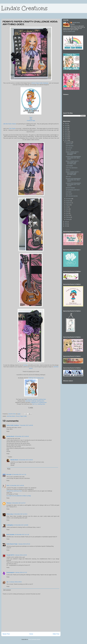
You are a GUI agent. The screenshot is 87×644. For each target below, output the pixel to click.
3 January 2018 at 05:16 (24, 544)
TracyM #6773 (10, 555)
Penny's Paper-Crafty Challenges (40, 83)
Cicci (8, 485)
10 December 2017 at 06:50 (26, 460)
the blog (25, 365)
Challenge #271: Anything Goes (39, 402)
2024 (66, 126)
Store (31, 117)
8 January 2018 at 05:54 (15, 582)
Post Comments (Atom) (34, 639)
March (68, 215)
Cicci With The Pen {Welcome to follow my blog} (19, 496)
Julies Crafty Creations (13, 425)
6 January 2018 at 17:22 (21, 572)
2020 (66, 134)
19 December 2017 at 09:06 (21, 525)
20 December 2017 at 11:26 (22, 535)
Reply (8, 431)
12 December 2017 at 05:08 (17, 485)
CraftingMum (10, 525)
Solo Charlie (12, 129)
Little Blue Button (11, 416)
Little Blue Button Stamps (9, 124)
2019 (66, 136)
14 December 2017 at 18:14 (20, 514)
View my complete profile (69, 31)
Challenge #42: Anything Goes (36, 378)
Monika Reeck (10, 436)
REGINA (68, 170)
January (68, 219)
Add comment (7, 590)
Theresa (9, 503)
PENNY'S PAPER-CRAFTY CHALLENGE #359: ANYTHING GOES (72, 162)
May (67, 211)
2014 (66, 226)
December (69, 142)
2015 (66, 224)
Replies (10, 457)
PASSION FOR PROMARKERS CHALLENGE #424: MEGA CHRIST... (73, 158)
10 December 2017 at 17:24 (19, 475)
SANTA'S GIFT (69, 144)
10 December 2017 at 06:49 (22, 436)
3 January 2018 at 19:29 (21, 555)
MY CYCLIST (69, 148)
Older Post (56, 634)
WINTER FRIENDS (70, 188)
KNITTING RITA (70, 146)
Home (31, 634)
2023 (66, 128)
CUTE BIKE (69, 192)
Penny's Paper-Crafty (21, 416)
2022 (66, 130)
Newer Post (6, 634)
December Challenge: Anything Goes (36, 399)
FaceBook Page (31, 121)
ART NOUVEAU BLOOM (72, 196)
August (68, 205)
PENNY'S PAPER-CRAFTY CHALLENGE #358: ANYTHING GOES (72, 173)
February (68, 217)
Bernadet (9, 475)
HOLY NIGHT (69, 194)
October (68, 201)
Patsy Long (10, 514)
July (67, 207)
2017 (66, 140)
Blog (31, 119)
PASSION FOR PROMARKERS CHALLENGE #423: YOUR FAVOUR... (73, 184)
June (67, 209)
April (67, 213)
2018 (66, 138)
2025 (66, 124)
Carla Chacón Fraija (12, 544)
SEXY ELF (68, 177)
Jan (8, 582)
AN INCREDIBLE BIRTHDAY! (73, 190)
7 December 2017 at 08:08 (26, 425)
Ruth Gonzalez (10, 535)
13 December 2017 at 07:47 (18, 503)
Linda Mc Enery (76, 23)
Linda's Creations (24, 8)
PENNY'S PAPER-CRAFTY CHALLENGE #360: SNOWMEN (72, 153)
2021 (66, 132)
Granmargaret (10, 572)
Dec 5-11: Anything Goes (39, 404)
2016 (66, 222)
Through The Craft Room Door (14, 491)
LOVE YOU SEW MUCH (72, 168)
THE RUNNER (69, 166)
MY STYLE (68, 150)
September (69, 203)
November (69, 199)
